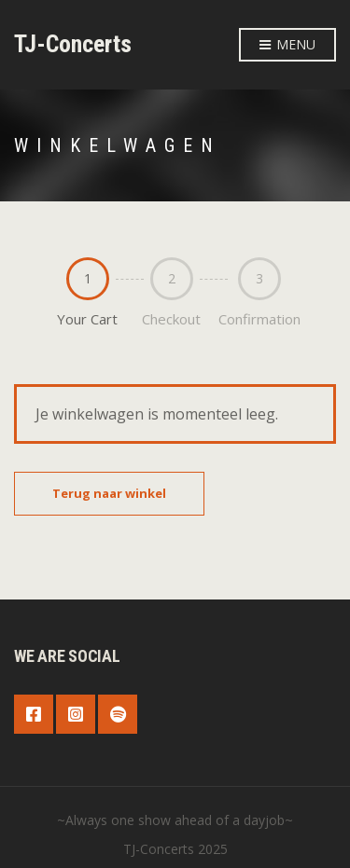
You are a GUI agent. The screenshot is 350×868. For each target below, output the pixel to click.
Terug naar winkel (109, 493)
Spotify (118, 714)
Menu (287, 45)
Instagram (76, 714)
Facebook (34, 714)
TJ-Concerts (73, 44)
